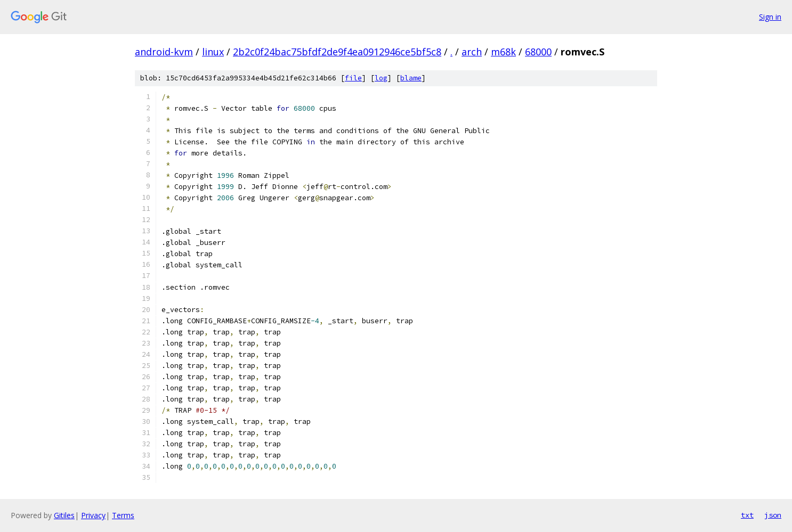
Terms (123, 515)
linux (213, 52)
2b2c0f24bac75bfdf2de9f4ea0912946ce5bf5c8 (337, 52)
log (381, 78)
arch (472, 52)
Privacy (93, 515)
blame (411, 78)
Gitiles (64, 515)
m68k (503, 52)
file (353, 78)
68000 (538, 52)
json (773, 515)
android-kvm (164, 52)
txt (747, 515)
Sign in (770, 17)
